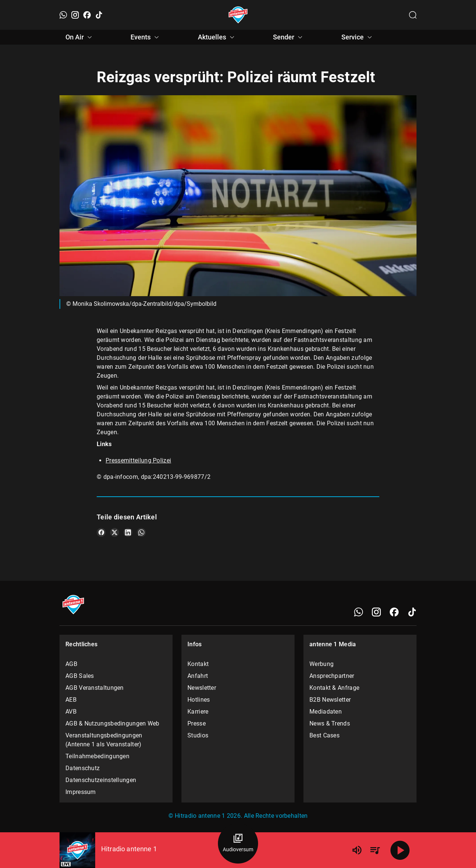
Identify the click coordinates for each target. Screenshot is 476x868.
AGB (71, 664)
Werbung (321, 664)
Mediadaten (326, 712)
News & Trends (330, 723)
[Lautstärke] (357, 850)
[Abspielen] (400, 850)
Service (358, 37)
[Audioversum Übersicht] (238, 843)
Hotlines (199, 700)
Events (146, 37)
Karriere (198, 712)
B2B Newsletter (330, 700)
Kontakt (198, 664)
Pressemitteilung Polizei (138, 460)
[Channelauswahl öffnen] (413, 15)
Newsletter (202, 688)
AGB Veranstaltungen (95, 688)
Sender (289, 37)
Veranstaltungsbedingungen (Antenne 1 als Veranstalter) (104, 740)
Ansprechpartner (332, 676)
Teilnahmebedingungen (97, 756)
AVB (71, 712)
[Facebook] (87, 15)
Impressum (81, 792)
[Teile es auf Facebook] (101, 532)
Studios (198, 735)
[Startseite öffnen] (238, 15)
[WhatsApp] (63, 15)
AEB (71, 700)
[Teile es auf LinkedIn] (128, 532)
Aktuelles (217, 37)
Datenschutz (83, 768)
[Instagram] (75, 15)
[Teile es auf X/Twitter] (115, 532)
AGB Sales (80, 676)
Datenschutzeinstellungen (101, 780)
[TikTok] (99, 15)
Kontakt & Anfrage (334, 688)
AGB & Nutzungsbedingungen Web (112, 723)
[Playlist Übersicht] (375, 850)
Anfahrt (198, 676)
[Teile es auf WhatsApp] (141, 532)
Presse (197, 723)
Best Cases (324, 735)
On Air (80, 37)
